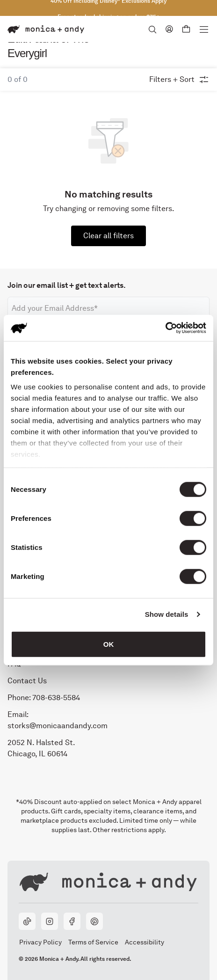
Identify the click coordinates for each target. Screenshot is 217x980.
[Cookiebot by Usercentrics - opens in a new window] (165, 328)
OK (109, 644)
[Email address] (108, 308)
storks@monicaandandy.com (58, 725)
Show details (167, 614)
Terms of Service (93, 942)
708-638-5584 (56, 697)
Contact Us (27, 680)
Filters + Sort (179, 80)
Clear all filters (108, 236)
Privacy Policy (40, 942)
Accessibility (144, 942)
